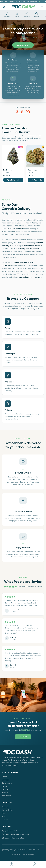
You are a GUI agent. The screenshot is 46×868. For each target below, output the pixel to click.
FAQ (3, 813)
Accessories (6, 796)
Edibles (4, 786)
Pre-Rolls (5, 789)
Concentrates (7, 783)
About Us (5, 807)
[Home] (4, 7)
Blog (3, 816)
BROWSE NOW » (23, 45)
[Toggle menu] (42, 7)
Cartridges (6, 780)
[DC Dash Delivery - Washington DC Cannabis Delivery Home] (23, 7)
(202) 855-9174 (9, 831)
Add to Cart (13, 180)
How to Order (7, 810)
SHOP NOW (23, 738)
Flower (4, 777)
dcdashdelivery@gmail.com (14, 838)
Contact (5, 819)
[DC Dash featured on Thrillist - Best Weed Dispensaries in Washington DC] (23, 112)
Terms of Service (28, 854)
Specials (5, 792)
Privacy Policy (17, 854)
